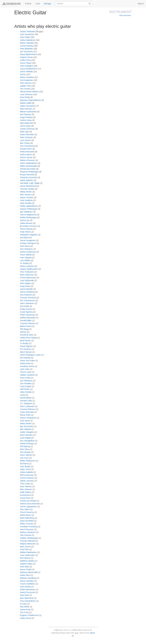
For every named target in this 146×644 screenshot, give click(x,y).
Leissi (23, 395)
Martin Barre (25, 515)
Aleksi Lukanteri (27, 266)
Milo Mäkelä (25, 429)
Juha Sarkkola (26, 200)
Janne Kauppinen (28, 240)
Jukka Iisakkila (26, 472)
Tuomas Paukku (27, 189)
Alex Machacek (27, 598)
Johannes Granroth (29, 177)
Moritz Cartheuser (28, 252)
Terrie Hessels (26, 229)
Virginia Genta (26, 57)
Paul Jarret (25, 421)
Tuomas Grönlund (28, 298)
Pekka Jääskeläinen (29, 206)
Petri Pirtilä (25, 97)
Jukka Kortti (25, 363)
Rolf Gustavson (27, 475)
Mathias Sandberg (28, 578)
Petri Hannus (26, 83)
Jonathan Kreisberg (29, 527)
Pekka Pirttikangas (28, 217)
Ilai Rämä (24, 464)
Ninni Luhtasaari (27, 406)
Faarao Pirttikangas (29, 209)
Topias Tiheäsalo (27, 31)
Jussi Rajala (25, 438)
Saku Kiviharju (26, 137)
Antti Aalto (25, 567)
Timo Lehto (25, 484)
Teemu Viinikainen (28, 418)
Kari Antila (24, 306)
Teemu (23, 74)
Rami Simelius (26, 435)
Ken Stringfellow (27, 441)
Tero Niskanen (26, 249)
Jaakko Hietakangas (29, 538)
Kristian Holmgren (28, 243)
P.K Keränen (26, 349)
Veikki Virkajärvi (27, 432)
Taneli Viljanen (26, 346)
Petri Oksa (25, 449)
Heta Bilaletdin (26, 49)
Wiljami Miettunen (28, 544)
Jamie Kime (25, 610)
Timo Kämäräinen (28, 601)
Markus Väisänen (28, 532)
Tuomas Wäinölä (27, 541)
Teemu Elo (25, 220)
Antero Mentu (26, 155)
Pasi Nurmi (25, 246)
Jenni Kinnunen (27, 529)
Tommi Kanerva (27, 512)
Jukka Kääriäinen (28, 40)
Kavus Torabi (26, 569)
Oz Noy (24, 604)
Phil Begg (24, 329)
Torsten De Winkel (28, 501)
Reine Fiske (25, 415)
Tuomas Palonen (27, 323)
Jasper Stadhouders (29, 269)
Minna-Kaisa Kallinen (29, 92)
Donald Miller (26, 320)
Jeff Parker (25, 389)
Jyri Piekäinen (26, 381)
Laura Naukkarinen (28, 69)
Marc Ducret (25, 547)
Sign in (141, 4)
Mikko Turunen (27, 524)
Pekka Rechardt (27, 152)
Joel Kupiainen (27, 80)
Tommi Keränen (27, 478)
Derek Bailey (26, 398)
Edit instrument (125, 15)
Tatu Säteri (25, 509)
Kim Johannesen (27, 300)
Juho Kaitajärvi (27, 66)
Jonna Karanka (27, 46)
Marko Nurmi (26, 326)
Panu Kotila (25, 378)
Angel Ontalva (26, 117)
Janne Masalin (26, 289)
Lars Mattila (25, 260)
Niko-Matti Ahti (26, 123)
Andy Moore (25, 232)
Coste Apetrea (26, 312)
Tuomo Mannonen (28, 278)
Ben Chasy (25, 143)
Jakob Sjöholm (27, 180)
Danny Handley (27, 581)
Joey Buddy (25, 466)
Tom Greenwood (27, 146)
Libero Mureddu (27, 134)
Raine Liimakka (27, 77)
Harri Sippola (26, 258)
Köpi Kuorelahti (27, 521)
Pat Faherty (25, 558)
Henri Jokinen (26, 455)
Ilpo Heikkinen (26, 212)
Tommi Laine (26, 372)
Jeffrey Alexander (28, 318)
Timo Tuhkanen (27, 272)
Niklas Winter (26, 192)
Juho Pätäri (25, 37)
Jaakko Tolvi (25, 86)
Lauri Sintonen (26, 94)
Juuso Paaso (26, 63)
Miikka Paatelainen (28, 552)
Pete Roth (25, 595)
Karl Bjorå (24, 238)
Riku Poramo (26, 195)
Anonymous (25, 495)
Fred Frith (24, 549)
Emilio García (26, 309)
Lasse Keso (25, 498)
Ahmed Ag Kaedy (28, 169)
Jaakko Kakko (26, 564)
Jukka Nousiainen (28, 106)
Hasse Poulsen (27, 197)
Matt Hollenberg (27, 518)
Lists (38, 4)
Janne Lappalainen (29, 507)
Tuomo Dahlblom (28, 584)
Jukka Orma (25, 60)
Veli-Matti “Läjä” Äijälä (30, 183)
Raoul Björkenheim (28, 54)
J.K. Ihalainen (26, 403)
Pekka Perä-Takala (28, 338)
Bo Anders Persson (29, 226)
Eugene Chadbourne (29, 615)
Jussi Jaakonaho (27, 555)
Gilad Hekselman (28, 589)
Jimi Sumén (25, 89)
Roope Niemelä (27, 175)
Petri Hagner (26, 283)
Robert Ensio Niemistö (30, 504)
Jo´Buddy (24, 343)
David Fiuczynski (28, 592)
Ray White (25, 607)
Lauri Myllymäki (27, 280)
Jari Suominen (26, 52)
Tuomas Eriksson (28, 409)
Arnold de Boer (27, 335)
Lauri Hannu (25, 140)
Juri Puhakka (26, 383)
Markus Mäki (26, 103)
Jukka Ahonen (26, 223)
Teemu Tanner (26, 157)
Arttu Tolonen (26, 486)
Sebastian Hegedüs (29, 235)
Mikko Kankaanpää (28, 166)
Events (28, 4)
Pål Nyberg (25, 446)
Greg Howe (25, 286)
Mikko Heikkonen (28, 461)
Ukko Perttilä (26, 203)
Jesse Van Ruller (27, 361)
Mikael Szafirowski (28, 112)
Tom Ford (24, 612)
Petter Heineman (27, 315)
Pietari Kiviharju (27, 444)
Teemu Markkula (27, 292)
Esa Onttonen (26, 295)
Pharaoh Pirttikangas (29, 172)
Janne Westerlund (28, 186)
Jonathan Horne (27, 366)
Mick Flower (25, 341)
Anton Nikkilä (26, 255)
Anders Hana (26, 120)
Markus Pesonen (27, 160)
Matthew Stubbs (27, 561)
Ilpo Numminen (27, 426)
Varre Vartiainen (27, 303)
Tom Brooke (25, 452)
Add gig (47, 4)
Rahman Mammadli (29, 572)
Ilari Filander (25, 114)
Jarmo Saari (25, 126)
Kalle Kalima (26, 492)
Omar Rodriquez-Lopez (30, 355)
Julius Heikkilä (26, 72)
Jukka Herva (26, 618)
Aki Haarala (25, 358)
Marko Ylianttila (27, 43)
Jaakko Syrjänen (27, 375)
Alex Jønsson (26, 489)
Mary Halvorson (27, 275)
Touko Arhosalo (27, 412)
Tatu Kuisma (25, 535)
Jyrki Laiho (25, 369)
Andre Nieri (25, 575)
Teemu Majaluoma (28, 215)
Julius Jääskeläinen (29, 163)
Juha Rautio (25, 587)
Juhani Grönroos (27, 129)
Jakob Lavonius (27, 481)
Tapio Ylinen (25, 469)
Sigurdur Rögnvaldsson (30, 100)
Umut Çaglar (26, 386)
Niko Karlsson (26, 109)
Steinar (23, 332)
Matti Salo (24, 132)
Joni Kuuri (24, 458)
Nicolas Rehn (26, 149)
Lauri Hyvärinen (27, 34)
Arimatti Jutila (26, 401)
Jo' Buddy (24, 263)
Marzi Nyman (26, 352)
